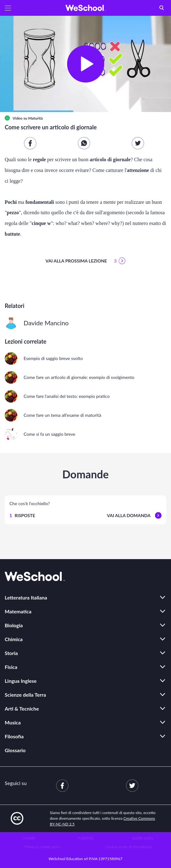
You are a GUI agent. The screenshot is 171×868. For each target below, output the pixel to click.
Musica (13, 722)
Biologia (14, 625)
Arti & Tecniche (22, 709)
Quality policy (142, 838)
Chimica (14, 639)
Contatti (28, 838)
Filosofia (14, 736)
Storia (11, 653)
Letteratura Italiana (26, 597)
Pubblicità (85, 838)
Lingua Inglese (21, 681)
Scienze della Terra (25, 695)
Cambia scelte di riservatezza (128, 847)
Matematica (18, 611)
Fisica (11, 667)
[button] (8, 8)
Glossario (15, 750)
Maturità (35, 118)
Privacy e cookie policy (43, 847)
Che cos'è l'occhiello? (30, 503)
